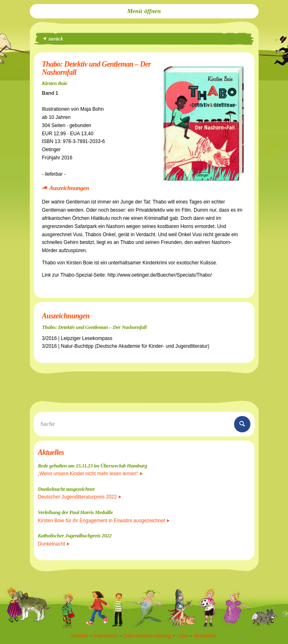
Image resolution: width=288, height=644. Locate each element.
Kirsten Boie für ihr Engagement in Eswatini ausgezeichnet (104, 521)
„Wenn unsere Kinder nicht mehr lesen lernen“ (90, 474)
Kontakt (79, 636)
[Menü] (144, 11)
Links (182, 636)
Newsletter (205, 636)
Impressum (106, 636)
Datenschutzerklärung (147, 636)
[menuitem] (144, 11)
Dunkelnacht (54, 544)
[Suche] (144, 424)
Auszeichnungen (69, 188)
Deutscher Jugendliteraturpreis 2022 (80, 497)
